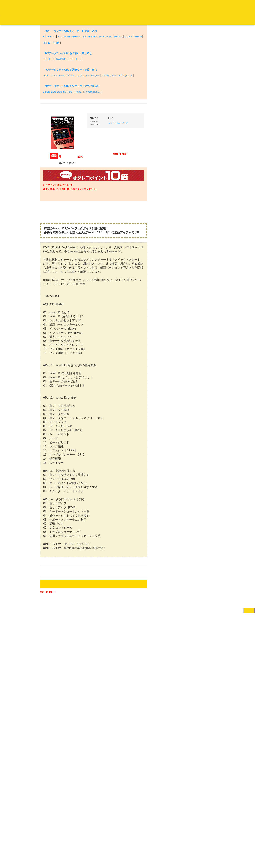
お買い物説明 (41, 20)
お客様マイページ (137, 20)
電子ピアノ (192, 573)
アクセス (99, 852)
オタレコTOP (8, 20)
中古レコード (53, 399)
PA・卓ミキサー (195, 440)
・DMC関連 (54, 270)
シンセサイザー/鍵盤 (197, 548)
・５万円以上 (196, 265)
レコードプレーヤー (197, 419)
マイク (190, 388)
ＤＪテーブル (193, 326)
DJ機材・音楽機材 (223, 20)
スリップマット (195, 312)
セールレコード (54, 365)
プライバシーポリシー (157, 852)
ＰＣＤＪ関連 (193, 222)
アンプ (190, 426)
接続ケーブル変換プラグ (199, 381)
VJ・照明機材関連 (196, 447)
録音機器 (191, 542)
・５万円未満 (196, 258)
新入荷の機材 (193, 195)
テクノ (49, 310)
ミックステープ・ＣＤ (57, 406)
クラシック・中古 (55, 183)
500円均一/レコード (56, 378)
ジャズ (49, 148)
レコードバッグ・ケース (199, 354)
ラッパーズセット (198, 494)
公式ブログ (58, 20)
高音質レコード (54, 197)
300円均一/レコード (56, 371)
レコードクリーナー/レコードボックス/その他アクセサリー (58, 444)
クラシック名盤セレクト (58, 176)
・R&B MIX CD (56, 289)
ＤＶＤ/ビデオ (53, 434)
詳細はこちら (50, 639)
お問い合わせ (74, 20)
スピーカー (192, 361)
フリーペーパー (54, 472)
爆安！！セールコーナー (199, 188)
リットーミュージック (152, 84)
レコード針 (192, 305)
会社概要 (90, 20)
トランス (50, 317)
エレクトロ (52, 296)
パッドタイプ (196, 524)
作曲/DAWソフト (198, 477)
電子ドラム (192, 566)
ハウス (49, 303)
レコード (202, 20)
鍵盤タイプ (195, 517)
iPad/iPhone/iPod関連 (197, 333)
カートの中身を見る (110, 20)
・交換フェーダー (198, 298)
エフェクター (193, 580)
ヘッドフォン (193, 319)
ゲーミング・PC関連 (197, 587)
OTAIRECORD (126, 862)
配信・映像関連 (195, 454)
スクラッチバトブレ (56, 141)
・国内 (52, 134)
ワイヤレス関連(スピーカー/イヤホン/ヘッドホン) (199, 371)
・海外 (52, 127)
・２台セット (196, 242)
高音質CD (51, 190)
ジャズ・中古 (53, 162)
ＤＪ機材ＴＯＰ (195, 181)
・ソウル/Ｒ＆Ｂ (57, 283)
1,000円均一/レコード (57, 386)
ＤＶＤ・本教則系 (196, 433)
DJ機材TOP (25, 20)
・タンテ (194, 235)
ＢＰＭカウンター (196, 402)
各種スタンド (193, 395)
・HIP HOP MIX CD (59, 263)
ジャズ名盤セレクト (56, 155)
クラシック (52, 169)
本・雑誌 (50, 465)
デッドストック (54, 392)
